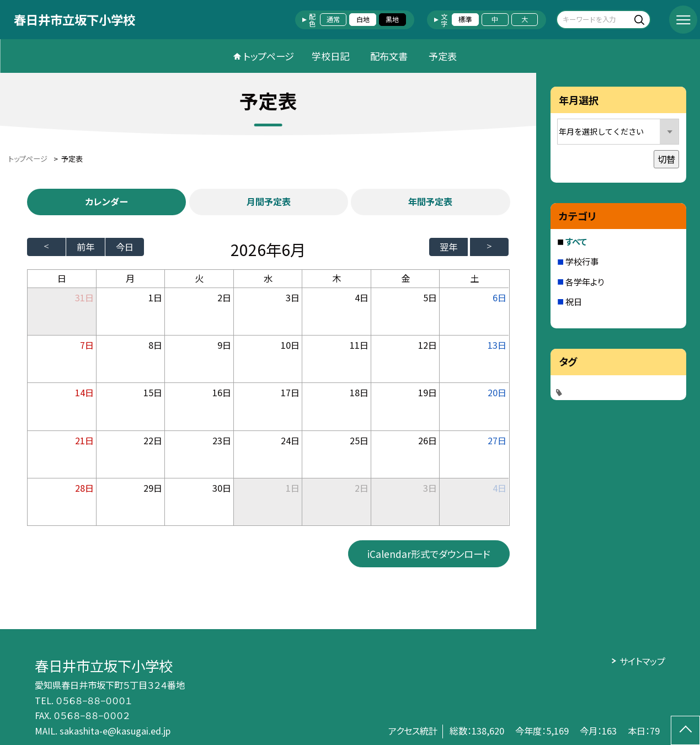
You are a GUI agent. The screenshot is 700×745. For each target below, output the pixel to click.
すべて (576, 241)
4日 (362, 297)
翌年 (448, 247)
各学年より (585, 281)
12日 (428, 345)
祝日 (574, 301)
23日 (222, 440)
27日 (497, 440)
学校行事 (582, 261)
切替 (666, 159)
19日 (428, 392)
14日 (84, 392)
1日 (155, 297)
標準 (465, 19)
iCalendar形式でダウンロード (429, 554)
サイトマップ (642, 661)
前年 (86, 247)
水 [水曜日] (268, 278)
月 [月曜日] (130, 278)
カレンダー (106, 201)
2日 (224, 297)
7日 (87, 345)
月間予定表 (269, 201)
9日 (224, 345)
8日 (155, 345)
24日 (290, 440)
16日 (222, 392)
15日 (153, 392)
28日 (84, 488)
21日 (84, 440)
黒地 (392, 19)
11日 (359, 345)
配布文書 (389, 56)
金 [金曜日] (405, 278)
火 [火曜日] (199, 278)
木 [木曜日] (336, 278)
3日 (293, 297)
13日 (497, 345)
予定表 (443, 56)
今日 (125, 247)
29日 (153, 488)
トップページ (269, 56)
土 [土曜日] (474, 278)
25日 (359, 440)
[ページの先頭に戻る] (685, 730)
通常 (333, 19)
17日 (290, 392)
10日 (290, 345)
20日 (497, 392)
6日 (499, 297)
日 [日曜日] (62, 278)
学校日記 (330, 56)
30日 (222, 488)
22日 (153, 440)
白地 (363, 19)
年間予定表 (430, 201)
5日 (430, 297)
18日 (359, 392)
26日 (428, 440)
